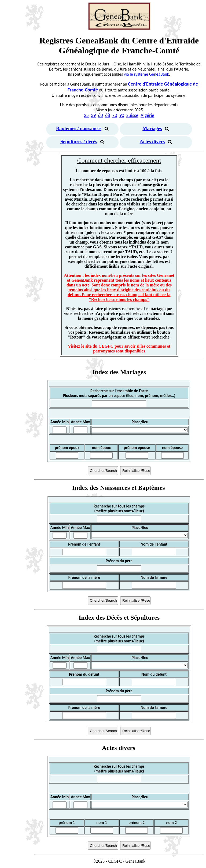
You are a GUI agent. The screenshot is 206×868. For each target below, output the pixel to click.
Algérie (147, 115)
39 (93, 115)
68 (108, 115)
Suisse (132, 115)
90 (122, 115)
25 (86, 115)
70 (115, 115)
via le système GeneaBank (146, 74)
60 (100, 115)
